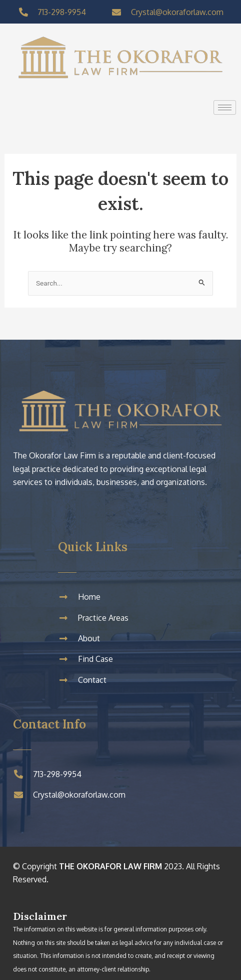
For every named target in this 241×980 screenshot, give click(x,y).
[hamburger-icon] (225, 107)
